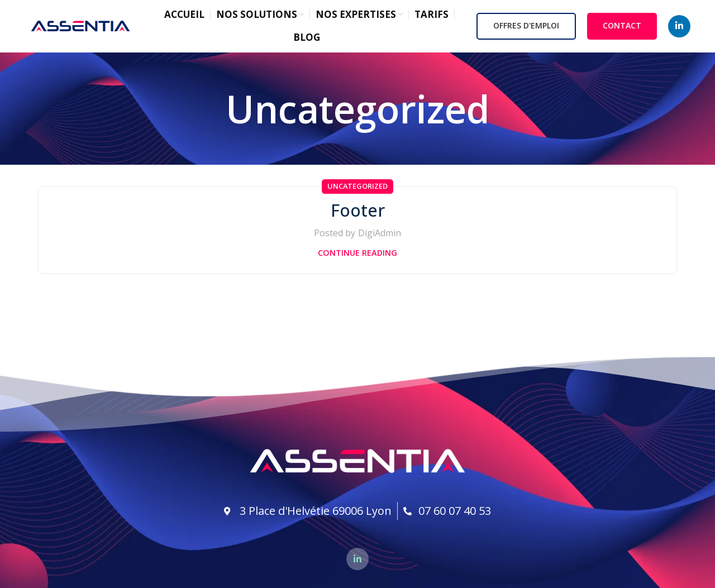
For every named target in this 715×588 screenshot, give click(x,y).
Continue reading (357, 256)
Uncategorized (357, 190)
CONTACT (622, 28)
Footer (358, 213)
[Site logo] (80, 27)
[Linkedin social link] (679, 28)
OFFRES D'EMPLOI (526, 28)
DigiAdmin (380, 237)
